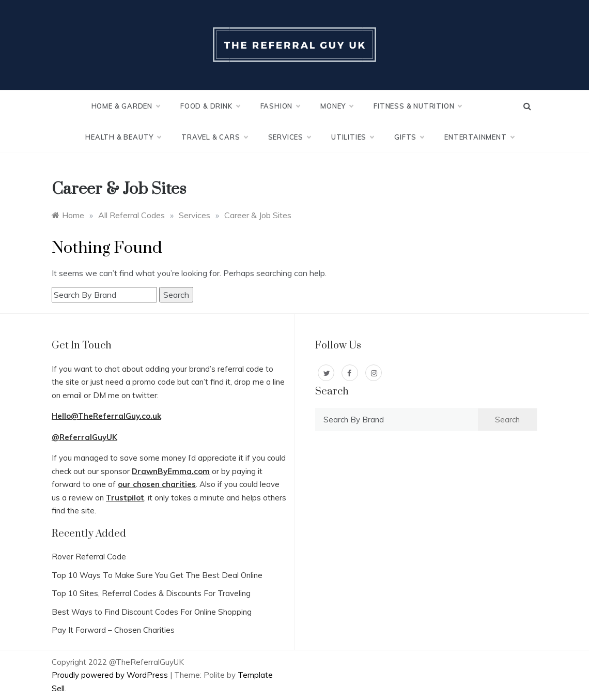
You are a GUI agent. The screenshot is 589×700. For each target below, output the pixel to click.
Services (289, 137)
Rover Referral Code (89, 557)
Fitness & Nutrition (417, 106)
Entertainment (479, 137)
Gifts (409, 137)
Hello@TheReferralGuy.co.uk (106, 416)
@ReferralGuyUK (84, 437)
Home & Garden (126, 106)
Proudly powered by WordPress (111, 675)
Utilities (352, 137)
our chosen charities (157, 484)
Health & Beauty (123, 137)
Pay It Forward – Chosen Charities (113, 630)
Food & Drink (210, 106)
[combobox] (104, 295)
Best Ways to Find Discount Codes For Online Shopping (152, 612)
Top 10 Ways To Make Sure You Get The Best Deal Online (157, 575)
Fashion (280, 106)
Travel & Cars (214, 137)
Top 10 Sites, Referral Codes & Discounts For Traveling (151, 593)
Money (337, 106)
